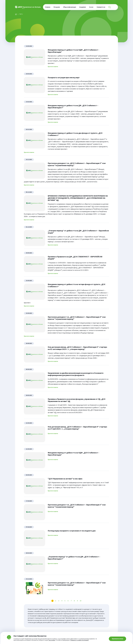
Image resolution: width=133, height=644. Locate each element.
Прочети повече (53, 67)
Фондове (57, 7)
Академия (83, 7)
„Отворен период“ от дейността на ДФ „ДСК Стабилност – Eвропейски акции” (78, 232)
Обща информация (70, 7)
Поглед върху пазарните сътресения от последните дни (72, 531)
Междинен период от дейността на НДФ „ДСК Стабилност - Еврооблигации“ (73, 51)
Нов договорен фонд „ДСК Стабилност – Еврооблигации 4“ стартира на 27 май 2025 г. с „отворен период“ (77, 428)
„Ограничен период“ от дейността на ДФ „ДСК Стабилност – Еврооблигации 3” (74, 558)
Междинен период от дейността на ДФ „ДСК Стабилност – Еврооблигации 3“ (73, 107)
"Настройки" (52, 640)
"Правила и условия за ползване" (79, 640)
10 (81, 601)
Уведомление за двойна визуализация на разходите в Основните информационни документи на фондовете (76, 374)
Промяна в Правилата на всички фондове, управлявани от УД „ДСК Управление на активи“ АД (77, 400)
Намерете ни (101, 7)
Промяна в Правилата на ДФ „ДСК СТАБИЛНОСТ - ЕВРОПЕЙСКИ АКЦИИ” (75, 258)
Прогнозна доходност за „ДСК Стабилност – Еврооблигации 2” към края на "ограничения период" (77, 584)
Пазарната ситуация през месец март (64, 77)
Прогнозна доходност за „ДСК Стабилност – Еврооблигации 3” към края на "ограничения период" (77, 506)
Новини (48, 7)
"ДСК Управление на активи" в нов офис (65, 479)
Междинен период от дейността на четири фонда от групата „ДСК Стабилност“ (77, 285)
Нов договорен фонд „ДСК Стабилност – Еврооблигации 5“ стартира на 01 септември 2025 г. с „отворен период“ (77, 348)
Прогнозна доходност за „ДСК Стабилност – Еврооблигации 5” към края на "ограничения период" (77, 164)
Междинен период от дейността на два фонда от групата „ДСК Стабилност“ (75, 134)
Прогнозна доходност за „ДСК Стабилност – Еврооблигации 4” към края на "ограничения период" (77, 318)
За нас (91, 7)
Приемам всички (117, 639)
